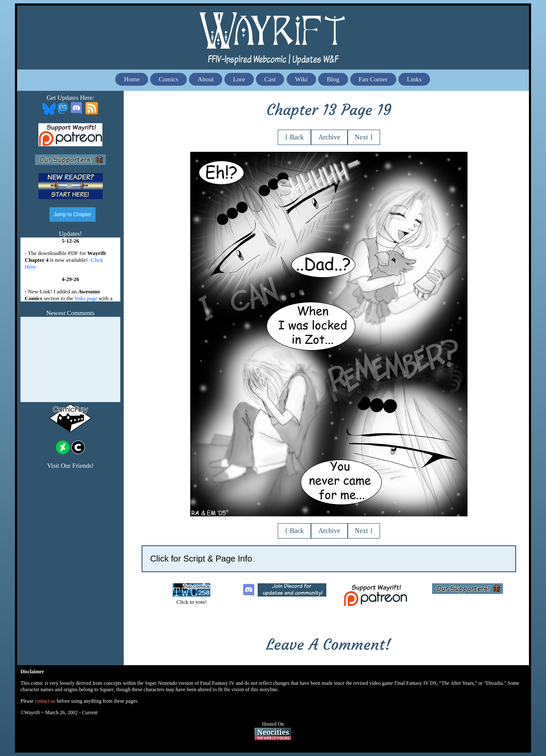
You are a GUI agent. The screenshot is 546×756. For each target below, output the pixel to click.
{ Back (295, 137)
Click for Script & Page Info (201, 559)
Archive (329, 137)
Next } (364, 137)
